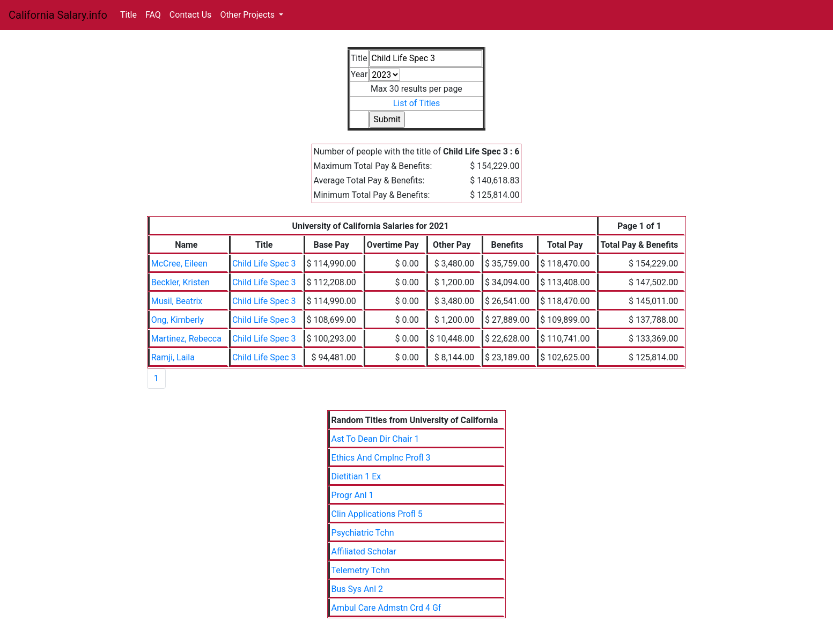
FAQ (153, 15)
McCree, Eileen (179, 264)
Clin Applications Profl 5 (377, 514)
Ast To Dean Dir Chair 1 (375, 439)
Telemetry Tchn (361, 570)
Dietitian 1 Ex (356, 476)
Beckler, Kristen (180, 282)
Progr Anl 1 (353, 495)
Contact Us (191, 15)
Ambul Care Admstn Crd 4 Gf (386, 608)
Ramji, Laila (173, 357)
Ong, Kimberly (178, 320)
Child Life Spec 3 (264, 264)
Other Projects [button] (248, 15)
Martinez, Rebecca (186, 339)
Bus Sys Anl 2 (357, 589)
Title (128, 15)
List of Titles (417, 103)
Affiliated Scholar (364, 552)
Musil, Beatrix (177, 301)
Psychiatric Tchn (363, 533)
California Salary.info (58, 15)
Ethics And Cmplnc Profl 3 (381, 458)
